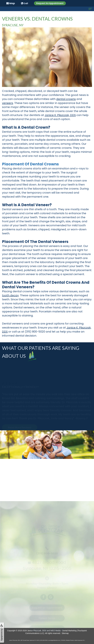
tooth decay (10, 295)
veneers (8, 103)
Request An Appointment (50, 3)
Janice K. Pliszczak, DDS (60, 115)
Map (11, 3)
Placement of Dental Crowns (30, 164)
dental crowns (66, 99)
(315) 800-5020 (35, 332)
